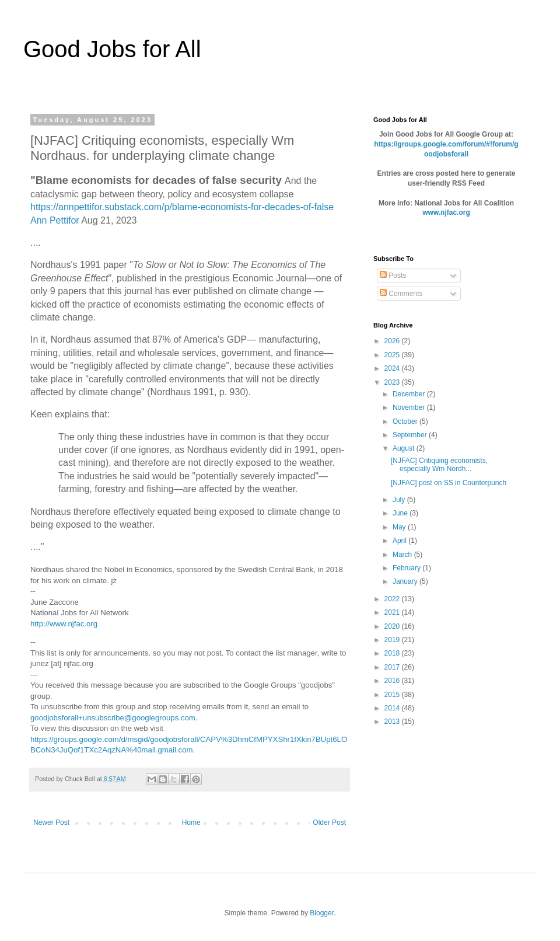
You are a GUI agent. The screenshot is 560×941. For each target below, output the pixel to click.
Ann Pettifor (55, 220)
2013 (393, 722)
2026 (393, 341)
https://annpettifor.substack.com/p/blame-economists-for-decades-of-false (182, 207)
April (400, 541)
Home (191, 822)
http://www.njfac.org (64, 624)
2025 (393, 355)
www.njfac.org (446, 212)
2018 (393, 653)
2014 (393, 708)
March (403, 555)
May (400, 527)
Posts (393, 276)
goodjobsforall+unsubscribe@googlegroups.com (113, 718)
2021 (393, 612)
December (410, 394)
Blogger (322, 913)
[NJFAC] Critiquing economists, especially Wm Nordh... (439, 465)
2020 (393, 626)
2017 (393, 667)
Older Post (329, 822)
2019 (393, 640)
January (406, 581)
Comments (401, 294)
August (405, 448)
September (411, 435)
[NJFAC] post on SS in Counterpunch (449, 483)
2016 (393, 681)
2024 (393, 368)
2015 (393, 695)
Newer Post (51, 822)
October (406, 421)
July (400, 500)
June (401, 513)
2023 (393, 382)
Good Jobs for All (112, 49)
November (410, 407)
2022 (393, 599)
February (407, 568)
